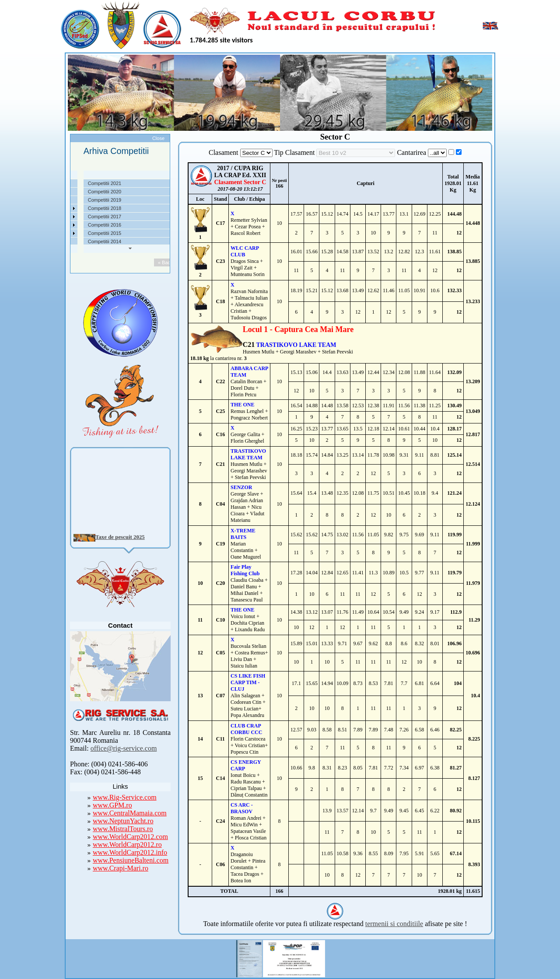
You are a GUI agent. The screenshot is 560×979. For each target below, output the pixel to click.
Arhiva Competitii (57, 217)
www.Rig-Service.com (125, 797)
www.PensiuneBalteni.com (131, 860)
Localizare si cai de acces (66, 192)
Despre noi (50, 183)
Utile (43, 225)
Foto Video (50, 233)
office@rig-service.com (124, 748)
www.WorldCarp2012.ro (127, 844)
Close (158, 138)
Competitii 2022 (55, 208)
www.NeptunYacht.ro (123, 821)
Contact (47, 241)
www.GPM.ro (112, 805)
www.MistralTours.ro (123, 829)
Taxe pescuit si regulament (67, 200)
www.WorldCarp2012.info (130, 852)
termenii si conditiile (394, 924)
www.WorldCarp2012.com (130, 837)
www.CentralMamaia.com (130, 813)
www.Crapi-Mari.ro (121, 868)
